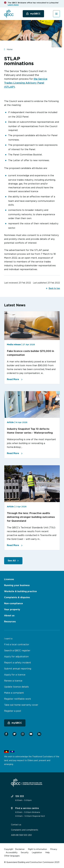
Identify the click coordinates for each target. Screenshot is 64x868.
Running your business (17, 585)
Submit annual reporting (18, 669)
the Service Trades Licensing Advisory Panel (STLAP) (26, 83)
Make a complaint (14, 693)
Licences (9, 579)
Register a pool (13, 711)
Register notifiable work (18, 699)
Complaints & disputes (17, 597)
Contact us (16, 825)
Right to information (37, 849)
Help (47, 852)
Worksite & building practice (20, 591)
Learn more (13, 5)
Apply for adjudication (16, 656)
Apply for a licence (15, 675)
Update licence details (16, 687)
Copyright (9, 849)
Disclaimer (20, 849)
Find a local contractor (17, 644)
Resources (10, 622)
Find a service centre (25, 808)
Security (25, 852)
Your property (12, 609)
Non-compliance (13, 603)
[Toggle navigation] (56, 14)
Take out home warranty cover (21, 705)
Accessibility (12, 852)
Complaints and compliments (25, 830)
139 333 (17, 796)
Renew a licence (13, 681)
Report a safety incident (18, 663)
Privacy (54, 849)
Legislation (37, 852)
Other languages (12, 856)
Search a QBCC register (17, 650)
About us (9, 616)
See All (12, 561)
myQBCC (35, 14)
